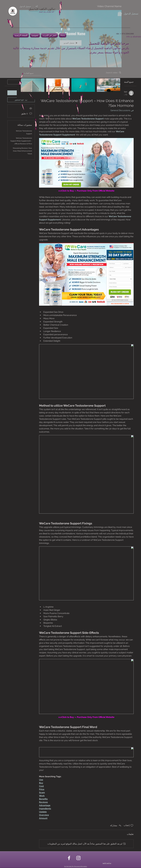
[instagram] (69, 29)
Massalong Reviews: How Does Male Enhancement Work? (22, 151)
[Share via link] (116, 825)
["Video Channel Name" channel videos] (70, 87)
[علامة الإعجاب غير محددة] (132, 825)
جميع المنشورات (126, 82)
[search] (21, 82)
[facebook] (62, 29)
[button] (120, 14)
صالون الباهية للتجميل (42, 9)
